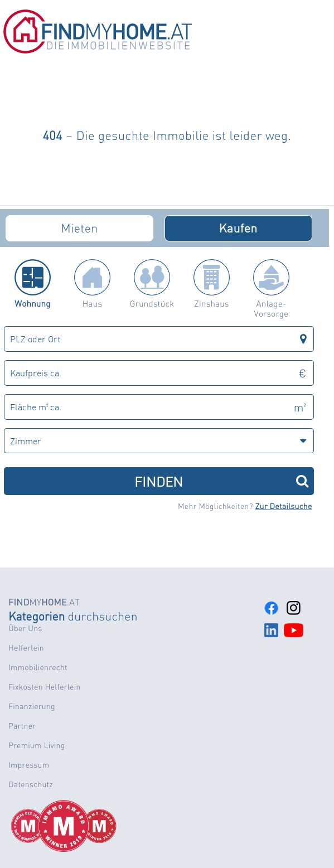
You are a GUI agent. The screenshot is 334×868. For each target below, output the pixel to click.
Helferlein (26, 648)
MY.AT (44, 602)
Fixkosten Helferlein (45, 687)
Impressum (29, 765)
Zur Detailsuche (283, 506)
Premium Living (37, 745)
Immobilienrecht (38, 667)
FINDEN (221, 481)
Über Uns (25, 628)
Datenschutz (31, 784)
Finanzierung (32, 706)
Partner (22, 726)
